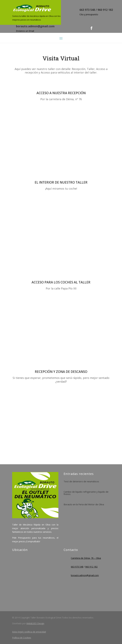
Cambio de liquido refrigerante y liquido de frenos (86, 493)
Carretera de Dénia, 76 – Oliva (86, 558)
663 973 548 (87, 10)
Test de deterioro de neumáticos (81, 481)
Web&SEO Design (35, 623)
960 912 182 (105, 10)
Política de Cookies (22, 638)
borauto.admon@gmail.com (35, 26)
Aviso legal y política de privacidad (29, 632)
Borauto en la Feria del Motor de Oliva (84, 504)
